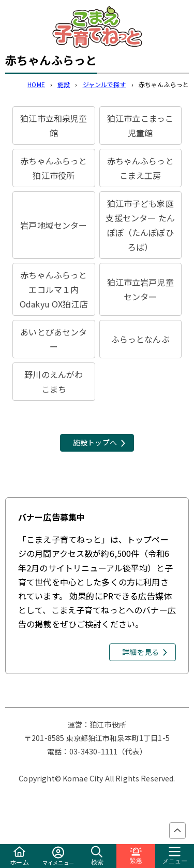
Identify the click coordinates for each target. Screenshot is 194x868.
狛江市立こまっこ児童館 (140, 125)
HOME (36, 84)
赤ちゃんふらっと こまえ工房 (144, 168)
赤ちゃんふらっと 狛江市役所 (54, 168)
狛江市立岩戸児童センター (140, 289)
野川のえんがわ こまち (58, 382)
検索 (97, 856)
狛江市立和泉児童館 (54, 125)
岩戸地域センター (54, 225)
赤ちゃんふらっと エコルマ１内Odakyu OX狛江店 (54, 289)
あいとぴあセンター (54, 339)
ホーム (19, 856)
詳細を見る (140, 652)
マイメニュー (58, 856)
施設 (64, 84)
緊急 (136, 856)
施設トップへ (95, 442)
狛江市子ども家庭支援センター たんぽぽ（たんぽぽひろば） (140, 225)
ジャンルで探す (105, 84)
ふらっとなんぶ (140, 339)
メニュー (175, 856)
